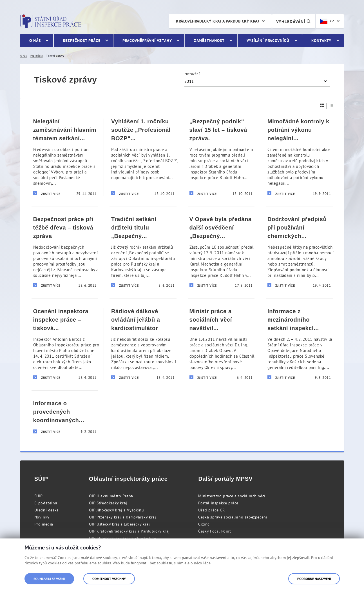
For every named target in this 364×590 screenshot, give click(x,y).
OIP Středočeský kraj (108, 503)
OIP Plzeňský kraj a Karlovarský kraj (123, 517)
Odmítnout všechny (109, 579)
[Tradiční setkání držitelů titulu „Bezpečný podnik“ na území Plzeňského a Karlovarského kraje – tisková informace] (143, 252)
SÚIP (39, 496)
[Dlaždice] (322, 105)
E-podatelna (46, 503)
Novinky (42, 517)
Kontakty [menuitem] (321, 41)
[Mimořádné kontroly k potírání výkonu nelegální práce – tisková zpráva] (299, 157)
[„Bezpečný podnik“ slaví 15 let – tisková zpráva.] (221, 157)
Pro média (44, 524)
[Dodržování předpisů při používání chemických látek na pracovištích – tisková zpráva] (299, 252)
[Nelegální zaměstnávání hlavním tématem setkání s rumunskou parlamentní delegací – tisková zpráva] (65, 157)
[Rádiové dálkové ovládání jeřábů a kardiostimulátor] (143, 344)
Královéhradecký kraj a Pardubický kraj (217, 21)
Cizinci (204, 524)
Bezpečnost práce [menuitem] (81, 41)
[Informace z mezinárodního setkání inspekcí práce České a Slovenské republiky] (299, 344)
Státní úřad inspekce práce (51, 21)
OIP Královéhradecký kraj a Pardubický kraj (129, 531)
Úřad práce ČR (211, 510)
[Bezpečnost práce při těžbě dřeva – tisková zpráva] (65, 252)
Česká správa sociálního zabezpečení (233, 517)
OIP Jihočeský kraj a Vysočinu (116, 510)
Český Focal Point (215, 531)
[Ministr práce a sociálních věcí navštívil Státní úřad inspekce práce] (221, 344)
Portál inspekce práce (218, 503)
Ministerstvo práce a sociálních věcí (232, 496)
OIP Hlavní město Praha (111, 496)
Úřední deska (47, 510)
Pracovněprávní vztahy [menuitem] (147, 41)
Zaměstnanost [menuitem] (209, 41)
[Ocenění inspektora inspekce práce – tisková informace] (65, 344)
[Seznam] (332, 105)
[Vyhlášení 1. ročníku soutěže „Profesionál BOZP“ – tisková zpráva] (143, 157)
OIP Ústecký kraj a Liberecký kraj (120, 524)
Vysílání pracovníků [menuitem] (268, 41)
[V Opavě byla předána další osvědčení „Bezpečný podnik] (221, 252)
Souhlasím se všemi (49, 579)
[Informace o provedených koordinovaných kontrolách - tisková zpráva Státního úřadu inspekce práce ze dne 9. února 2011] (65, 417)
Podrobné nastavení (314, 579)
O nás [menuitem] (35, 41)
